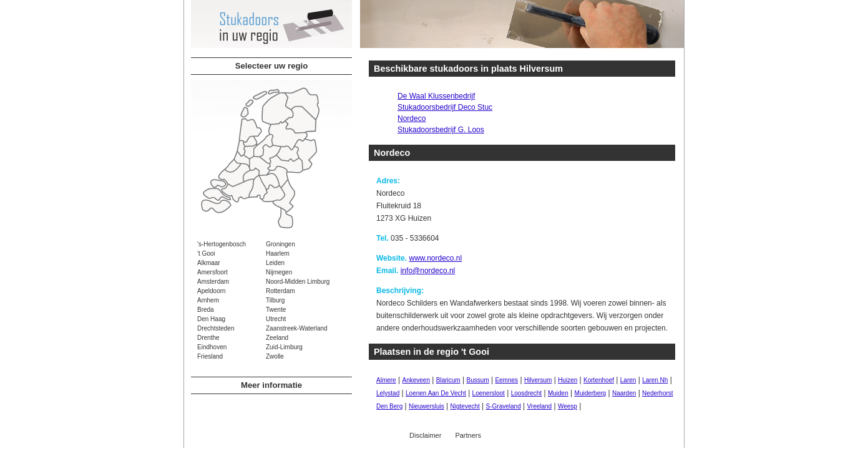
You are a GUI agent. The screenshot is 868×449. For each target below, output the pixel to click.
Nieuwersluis (427, 406)
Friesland (210, 356)
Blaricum (448, 380)
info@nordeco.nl (428, 271)
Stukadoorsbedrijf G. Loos (441, 130)
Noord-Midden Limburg (298, 282)
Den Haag (211, 319)
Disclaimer (425, 435)
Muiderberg (591, 393)
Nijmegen (279, 272)
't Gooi (206, 253)
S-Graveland (504, 406)
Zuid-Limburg (284, 347)
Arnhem (208, 300)
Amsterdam (213, 282)
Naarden (624, 393)
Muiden (558, 393)
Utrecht (276, 319)
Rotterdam (280, 291)
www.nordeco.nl (435, 258)
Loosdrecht (526, 393)
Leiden (275, 263)
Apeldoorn (212, 291)
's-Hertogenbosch (222, 244)
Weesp (568, 406)
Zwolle (275, 356)
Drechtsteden (216, 328)
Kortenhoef (599, 380)
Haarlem (278, 253)
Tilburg (275, 300)
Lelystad (388, 393)
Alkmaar (209, 263)
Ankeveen (416, 380)
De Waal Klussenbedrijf (436, 96)
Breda (206, 310)
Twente (276, 310)
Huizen (568, 380)
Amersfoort (212, 272)
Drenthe (208, 338)
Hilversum (538, 380)
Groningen (280, 244)
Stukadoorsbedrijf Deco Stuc (445, 107)
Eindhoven (212, 347)
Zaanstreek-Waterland (297, 328)
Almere (386, 380)
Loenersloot (489, 393)
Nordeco (412, 118)
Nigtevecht (465, 406)
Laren (628, 380)
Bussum (477, 380)
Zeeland (277, 338)
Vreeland (540, 406)
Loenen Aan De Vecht (436, 393)
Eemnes (506, 380)
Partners (468, 435)
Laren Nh (655, 380)
